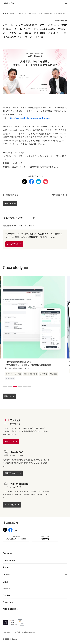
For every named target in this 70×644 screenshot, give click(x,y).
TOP (5, 14)
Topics (11, 14)
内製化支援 (54, 375)
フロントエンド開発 (30, 375)
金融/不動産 (10, 379)
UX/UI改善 (43, 375)
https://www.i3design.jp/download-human (30, 118)
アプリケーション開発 (13, 375)
